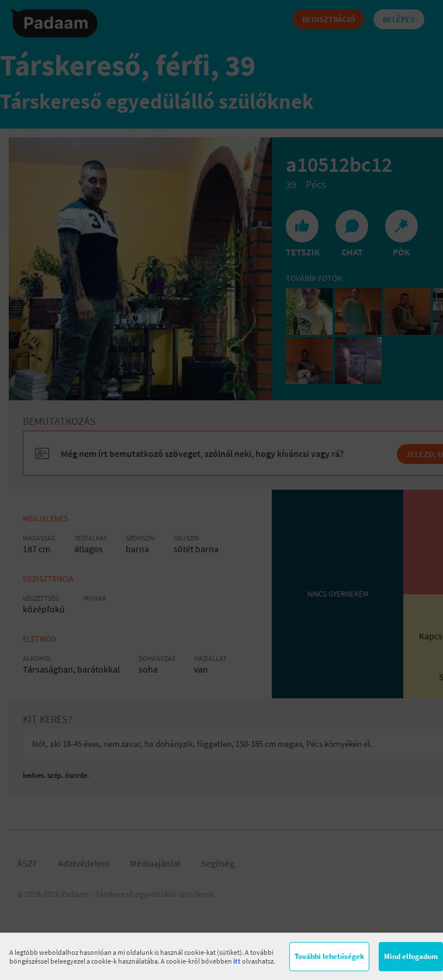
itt (237, 961)
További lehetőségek (329, 956)
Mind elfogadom (411, 956)
